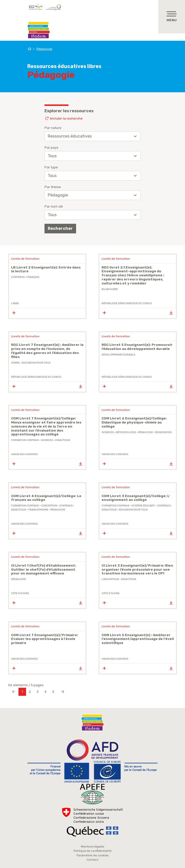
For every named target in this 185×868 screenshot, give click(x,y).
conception (49, 506)
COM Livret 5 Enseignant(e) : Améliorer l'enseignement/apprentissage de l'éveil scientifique (138, 639)
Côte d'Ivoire (20, 593)
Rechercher (60, 228)
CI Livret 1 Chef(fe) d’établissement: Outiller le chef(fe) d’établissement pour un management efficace (44, 570)
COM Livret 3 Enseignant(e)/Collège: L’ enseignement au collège (136, 498)
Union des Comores (24, 454)
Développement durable (118, 355)
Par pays (51, 148)
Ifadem (39, 30)
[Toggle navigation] (172, 17)
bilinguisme (110, 289)
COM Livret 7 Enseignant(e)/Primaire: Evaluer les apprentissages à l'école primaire (45, 639)
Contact (92, 860)
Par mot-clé (54, 206)
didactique (63, 440)
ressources (163, 432)
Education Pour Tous (36, 363)
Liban (15, 303)
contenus (18, 277)
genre (15, 363)
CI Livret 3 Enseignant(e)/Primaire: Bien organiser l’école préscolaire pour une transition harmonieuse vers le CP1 (137, 570)
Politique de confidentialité (92, 851)
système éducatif (143, 506)
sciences (47, 440)
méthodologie (126, 432)
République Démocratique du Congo (127, 303)
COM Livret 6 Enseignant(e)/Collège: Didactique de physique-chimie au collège (134, 422)
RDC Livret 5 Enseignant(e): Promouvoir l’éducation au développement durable (137, 347)
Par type (51, 167)
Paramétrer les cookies (92, 855)
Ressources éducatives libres (64, 66)
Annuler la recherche (64, 118)
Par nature (53, 128)
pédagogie (145, 432)
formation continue (25, 440)
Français (33, 277)
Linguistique (110, 579)
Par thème (53, 187)
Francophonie (38, 510)
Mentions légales (92, 847)
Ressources (44, 49)
